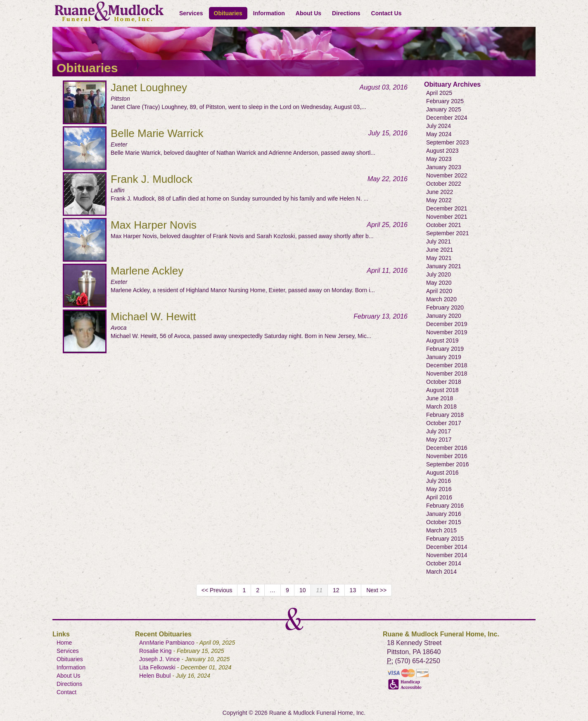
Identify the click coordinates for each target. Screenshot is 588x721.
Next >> (376, 590)
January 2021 (444, 266)
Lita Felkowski (157, 667)
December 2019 (447, 324)
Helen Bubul (155, 676)
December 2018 (447, 365)
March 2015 (441, 530)
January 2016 (444, 514)
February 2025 (445, 101)
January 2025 (444, 109)
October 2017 (444, 423)
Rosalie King (155, 651)
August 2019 (442, 340)
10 (303, 590)
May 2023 (439, 159)
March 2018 (441, 407)
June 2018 (440, 398)
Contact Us (386, 13)
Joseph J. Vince (160, 659)
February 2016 (445, 506)
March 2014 (441, 572)
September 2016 (448, 464)
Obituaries (228, 13)
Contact (66, 692)
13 (353, 590)
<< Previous (217, 590)
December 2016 (447, 448)
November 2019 (447, 332)
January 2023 (444, 167)
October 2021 (444, 225)
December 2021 (447, 208)
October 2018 (444, 382)
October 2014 (444, 563)
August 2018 (442, 390)
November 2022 (447, 175)
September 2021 (448, 233)
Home (64, 643)
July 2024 (439, 126)
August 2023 (442, 151)
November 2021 (447, 217)
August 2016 (442, 473)
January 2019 (444, 357)
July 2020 (439, 274)
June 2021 (440, 250)
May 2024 (439, 134)
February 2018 (445, 415)
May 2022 (439, 200)
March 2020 (441, 299)
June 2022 (440, 192)
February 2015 (445, 539)
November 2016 (447, 456)
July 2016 (439, 481)
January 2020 (444, 316)
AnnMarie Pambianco (167, 643)
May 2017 (439, 440)
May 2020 (439, 283)
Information (269, 13)
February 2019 (445, 349)
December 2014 (447, 547)
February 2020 (445, 307)
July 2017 (439, 431)
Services (191, 13)
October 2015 (444, 522)
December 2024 (447, 118)
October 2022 (444, 184)
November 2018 (447, 374)
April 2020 (439, 291)
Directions (346, 13)
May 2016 (439, 489)
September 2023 (448, 142)
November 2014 (447, 555)
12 (336, 590)
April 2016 (439, 497)
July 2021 (439, 241)
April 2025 (439, 93)
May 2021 (439, 258)
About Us (308, 13)
